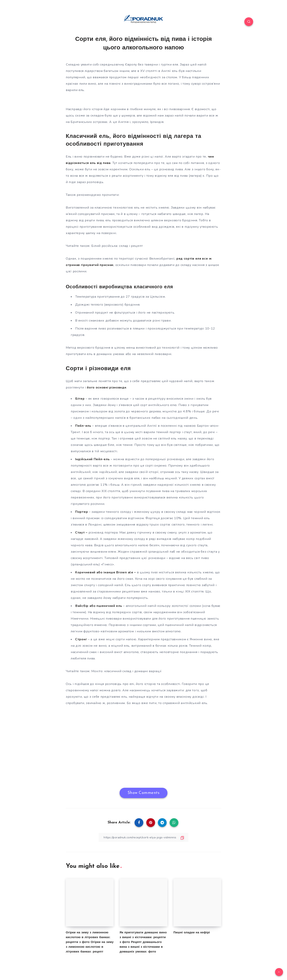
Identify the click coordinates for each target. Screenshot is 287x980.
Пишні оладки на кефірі (192, 933)
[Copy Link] (143, 837)
